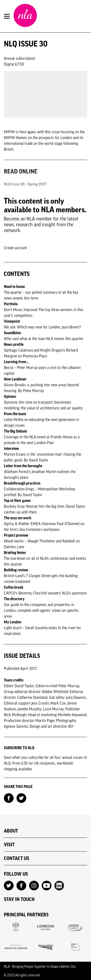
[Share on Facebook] (9, 798)
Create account (15, 248)
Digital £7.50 (14, 64)
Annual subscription (20, 58)
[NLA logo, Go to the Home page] (25, 16)
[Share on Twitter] (21, 798)
